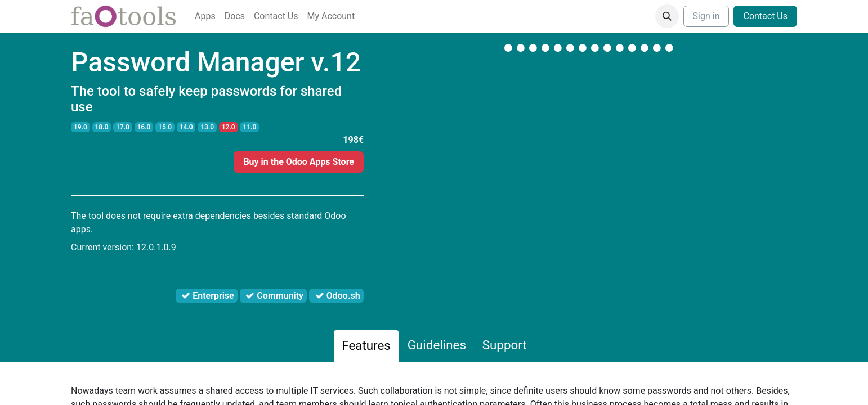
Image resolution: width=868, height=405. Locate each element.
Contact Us (765, 16)
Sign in (706, 16)
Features (366, 345)
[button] (667, 16)
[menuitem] (205, 16)
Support (505, 345)
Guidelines (437, 345)
